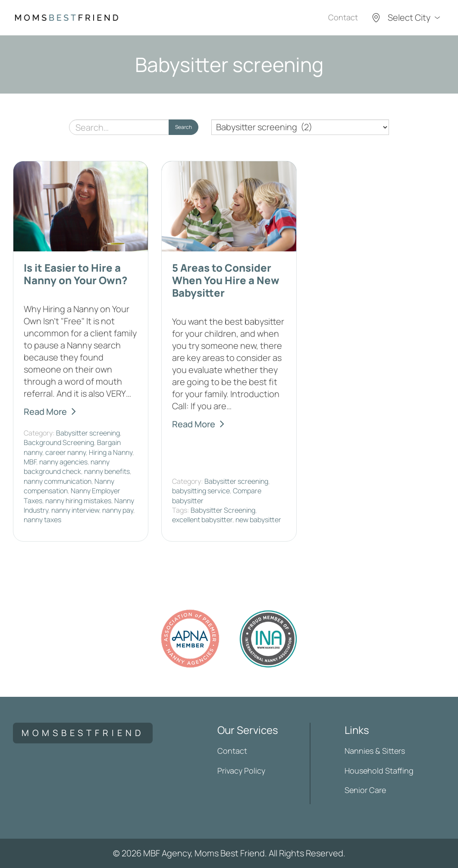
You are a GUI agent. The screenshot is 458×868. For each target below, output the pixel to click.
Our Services (248, 730)
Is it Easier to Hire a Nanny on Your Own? (76, 274)
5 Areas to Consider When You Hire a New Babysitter (226, 280)
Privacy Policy (241, 771)
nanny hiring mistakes (78, 501)
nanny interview (75, 510)
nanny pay (118, 510)
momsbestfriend (83, 733)
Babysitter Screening (223, 510)
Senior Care (365, 790)
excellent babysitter (202, 520)
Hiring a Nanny (111, 452)
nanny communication (58, 481)
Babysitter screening (88, 433)
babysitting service (201, 491)
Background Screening (59, 442)
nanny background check (67, 467)
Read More (45, 412)
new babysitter (258, 520)
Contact (343, 17)
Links (357, 730)
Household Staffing (379, 771)
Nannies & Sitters (375, 751)
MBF (30, 462)
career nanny (66, 452)
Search (184, 127)
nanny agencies (63, 462)
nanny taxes (42, 520)
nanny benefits (107, 471)
